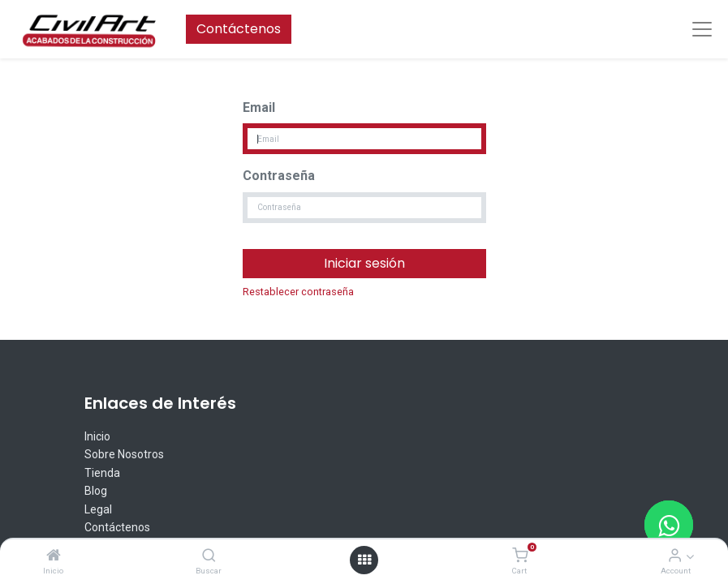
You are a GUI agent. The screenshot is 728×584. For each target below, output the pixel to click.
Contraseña (279, 176)
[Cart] (520, 556)
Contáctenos (239, 29)
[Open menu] (364, 560)
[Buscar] (209, 556)
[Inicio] (54, 556)
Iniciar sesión (364, 263)
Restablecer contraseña (298, 292)
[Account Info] (675, 556)
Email (259, 107)
